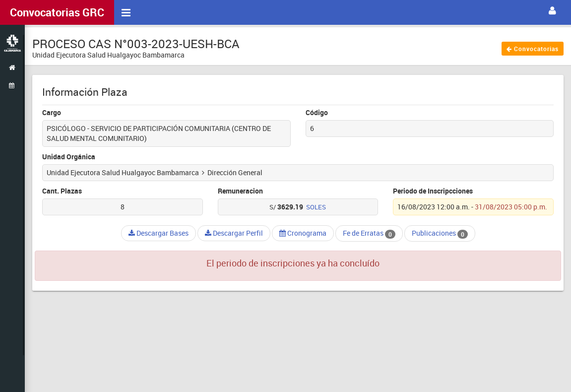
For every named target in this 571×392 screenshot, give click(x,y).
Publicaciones (440, 233)
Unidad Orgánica (69, 157)
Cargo (52, 112)
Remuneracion (240, 191)
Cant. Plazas (62, 191)
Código (317, 112)
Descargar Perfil (234, 233)
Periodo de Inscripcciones (433, 191)
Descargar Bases (159, 233)
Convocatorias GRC (57, 12)
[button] (552, 11)
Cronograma (303, 233)
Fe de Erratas (369, 233)
